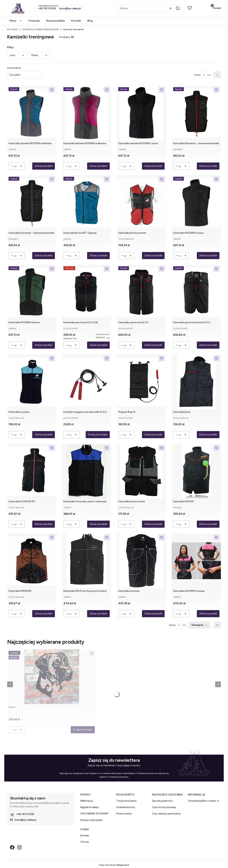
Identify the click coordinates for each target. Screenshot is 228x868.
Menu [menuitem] (16, 21)
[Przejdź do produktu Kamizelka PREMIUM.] (32, 561)
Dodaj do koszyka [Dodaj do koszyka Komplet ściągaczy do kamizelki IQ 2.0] (98, 435)
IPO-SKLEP (12, 29)
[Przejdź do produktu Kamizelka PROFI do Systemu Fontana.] (87, 561)
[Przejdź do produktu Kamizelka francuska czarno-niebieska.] (87, 471)
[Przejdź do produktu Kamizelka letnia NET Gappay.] (87, 203)
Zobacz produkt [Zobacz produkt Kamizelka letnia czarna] (153, 524)
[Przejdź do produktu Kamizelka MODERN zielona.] (32, 292)
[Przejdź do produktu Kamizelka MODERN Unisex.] (196, 203)
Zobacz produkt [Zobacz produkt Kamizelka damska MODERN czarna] (153, 166)
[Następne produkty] (200, 625)
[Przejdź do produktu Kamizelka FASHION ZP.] (32, 471)
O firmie (85, 842)
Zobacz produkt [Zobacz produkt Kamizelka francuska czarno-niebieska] (98, 524)
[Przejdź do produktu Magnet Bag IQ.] (141, 382)
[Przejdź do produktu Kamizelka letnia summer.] (141, 203)
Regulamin (95, 773)
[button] (178, 8)
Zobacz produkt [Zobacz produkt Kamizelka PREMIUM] (44, 614)
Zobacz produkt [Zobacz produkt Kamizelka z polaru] (44, 435)
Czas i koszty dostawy (164, 807)
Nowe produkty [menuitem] (55, 21)
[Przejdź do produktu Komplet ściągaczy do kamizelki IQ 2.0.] (87, 382)
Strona (197, 75)
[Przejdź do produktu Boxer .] (52, 677)
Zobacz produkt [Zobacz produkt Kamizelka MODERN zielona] (44, 345)
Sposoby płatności (162, 801)
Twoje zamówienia (126, 801)
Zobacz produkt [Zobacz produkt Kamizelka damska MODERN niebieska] (44, 166)
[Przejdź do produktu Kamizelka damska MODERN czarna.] (141, 113)
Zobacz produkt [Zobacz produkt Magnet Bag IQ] (153, 435)
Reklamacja (87, 801)
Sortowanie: (14, 68)
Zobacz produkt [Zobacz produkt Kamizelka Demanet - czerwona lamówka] (208, 166)
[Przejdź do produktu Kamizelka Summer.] (141, 561)
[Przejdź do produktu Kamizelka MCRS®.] (196, 471)
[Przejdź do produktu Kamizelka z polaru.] (32, 382)
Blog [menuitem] (90, 21)
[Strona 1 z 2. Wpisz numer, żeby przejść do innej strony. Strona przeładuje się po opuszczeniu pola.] (204, 75)
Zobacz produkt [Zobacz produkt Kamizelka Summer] (153, 614)
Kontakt (85, 836)
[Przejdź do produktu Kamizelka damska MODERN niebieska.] (32, 113)
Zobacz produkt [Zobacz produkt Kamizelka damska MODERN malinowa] (98, 166)
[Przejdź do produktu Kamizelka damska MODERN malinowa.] (87, 113)
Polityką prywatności (119, 777)
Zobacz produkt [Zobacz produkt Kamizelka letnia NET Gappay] (98, 255)
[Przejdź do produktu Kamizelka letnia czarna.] (141, 471)
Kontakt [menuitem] (76, 21)
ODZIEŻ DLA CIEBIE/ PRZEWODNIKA (41, 29)
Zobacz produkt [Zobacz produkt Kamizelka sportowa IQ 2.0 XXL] (98, 345)
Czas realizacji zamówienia (166, 814)
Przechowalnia (124, 814)
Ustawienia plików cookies (202, 801)
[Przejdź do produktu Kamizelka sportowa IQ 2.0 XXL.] (87, 292)
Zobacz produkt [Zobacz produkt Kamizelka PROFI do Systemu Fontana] (98, 614)
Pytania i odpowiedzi (91, 820)
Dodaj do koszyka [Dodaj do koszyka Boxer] (83, 730)
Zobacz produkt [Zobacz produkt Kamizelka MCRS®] (208, 524)
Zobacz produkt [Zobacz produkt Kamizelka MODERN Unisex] (208, 255)
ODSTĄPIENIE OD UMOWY (94, 814)
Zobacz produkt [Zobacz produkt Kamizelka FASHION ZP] (44, 524)
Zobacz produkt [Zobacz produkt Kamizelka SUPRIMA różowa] (208, 614)
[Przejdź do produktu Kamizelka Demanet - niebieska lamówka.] (32, 203)
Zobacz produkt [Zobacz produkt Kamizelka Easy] (208, 435)
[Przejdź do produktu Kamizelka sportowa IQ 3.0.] (141, 292)
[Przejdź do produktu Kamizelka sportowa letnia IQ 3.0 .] (196, 292)
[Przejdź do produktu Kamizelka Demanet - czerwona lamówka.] (196, 113)
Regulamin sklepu (90, 807)
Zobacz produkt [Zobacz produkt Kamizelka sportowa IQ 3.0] (153, 345)
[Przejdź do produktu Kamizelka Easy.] (196, 382)
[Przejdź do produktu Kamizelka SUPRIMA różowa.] (196, 561)
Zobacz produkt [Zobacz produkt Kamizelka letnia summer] (153, 255)
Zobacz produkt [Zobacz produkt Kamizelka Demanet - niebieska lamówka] (44, 255)
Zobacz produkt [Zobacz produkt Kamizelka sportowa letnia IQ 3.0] (208, 345)
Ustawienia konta (125, 807)
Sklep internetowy (113, 865)
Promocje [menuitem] (34, 21)
